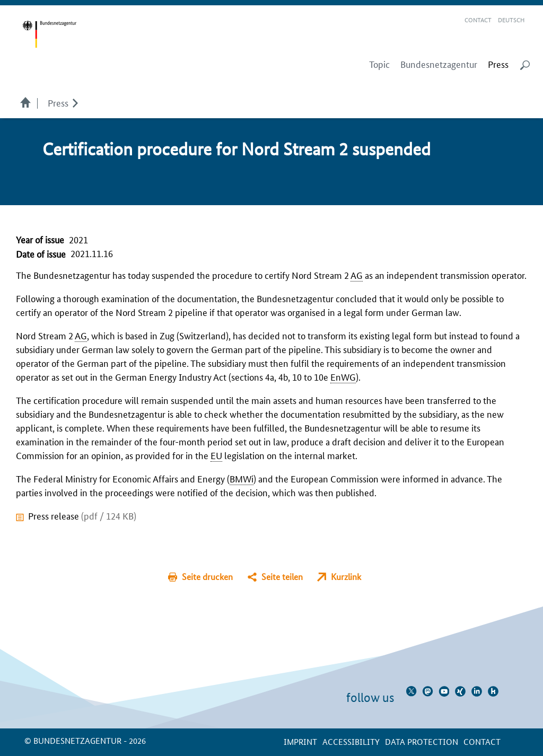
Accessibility (351, 741)
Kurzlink (346, 577)
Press (58, 102)
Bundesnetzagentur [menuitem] (439, 64)
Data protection (422, 741)
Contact (478, 19)
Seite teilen (282, 577)
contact (482, 741)
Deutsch (511, 19)
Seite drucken (207, 577)
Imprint (300, 741)
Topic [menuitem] (379, 64)
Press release (82, 515)
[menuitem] (498, 64)
